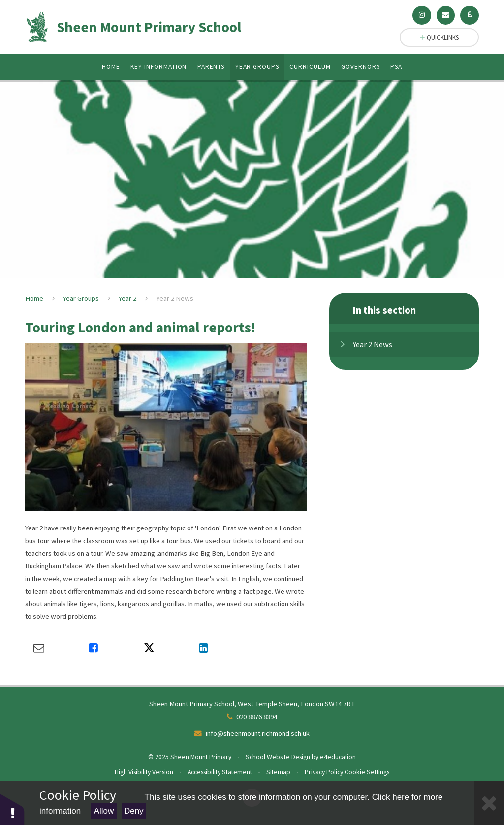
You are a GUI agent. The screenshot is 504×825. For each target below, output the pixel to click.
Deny (134, 811)
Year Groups (81, 298)
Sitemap (278, 772)
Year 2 (127, 298)
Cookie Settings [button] (367, 772)
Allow (104, 811)
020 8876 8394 (257, 717)
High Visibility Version (144, 772)
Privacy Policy (324, 772)
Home (34, 298)
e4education (338, 757)
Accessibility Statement (220, 772)
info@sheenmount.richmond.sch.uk (258, 733)
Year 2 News (175, 298)
